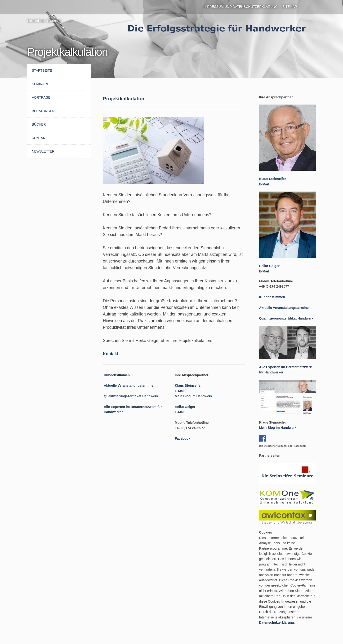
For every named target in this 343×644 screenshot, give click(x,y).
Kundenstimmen (117, 375)
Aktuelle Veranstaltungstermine (129, 386)
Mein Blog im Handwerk (194, 396)
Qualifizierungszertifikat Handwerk (131, 396)
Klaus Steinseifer (188, 386)
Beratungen (43, 111)
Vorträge (41, 97)
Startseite (54, 21)
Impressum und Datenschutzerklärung (241, 7)
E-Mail (180, 391)
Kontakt (40, 138)
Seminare (41, 84)
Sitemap (290, 7)
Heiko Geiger (185, 407)
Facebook (183, 438)
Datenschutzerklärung (277, 622)
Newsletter (43, 151)
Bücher (39, 124)
